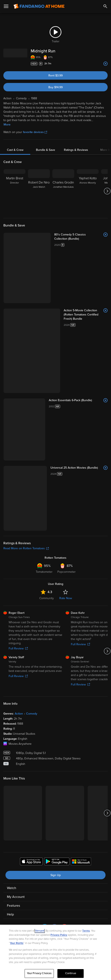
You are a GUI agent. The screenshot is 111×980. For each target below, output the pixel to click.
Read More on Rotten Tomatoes (26, 357)
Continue (71, 973)
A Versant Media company (66, 748)
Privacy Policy (28, 758)
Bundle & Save (46, 150)
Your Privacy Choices (57, 758)
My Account (16, 706)
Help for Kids (55, 764)
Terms (86, 931)
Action (19, 523)
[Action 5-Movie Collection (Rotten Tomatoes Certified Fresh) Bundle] (65, 265)
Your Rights (17, 943)
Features (13, 715)
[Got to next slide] (107, 191)
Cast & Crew (15, 150)
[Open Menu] (6, 6)
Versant (40, 931)
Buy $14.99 (55, 87)
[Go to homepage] (39, 6)
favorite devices (35, 132)
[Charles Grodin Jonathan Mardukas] (63, 191)
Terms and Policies (96, 758)
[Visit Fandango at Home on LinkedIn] (45, 739)
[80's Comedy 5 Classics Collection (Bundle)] (65, 235)
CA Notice (77, 758)
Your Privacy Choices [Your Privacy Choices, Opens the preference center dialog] (39, 973)
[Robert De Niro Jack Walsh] (39, 191)
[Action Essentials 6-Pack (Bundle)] (65, 291)
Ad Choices (12, 758)
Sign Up (56, 684)
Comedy (32, 523)
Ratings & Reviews (76, 150)
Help (10, 723)
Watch (12, 697)
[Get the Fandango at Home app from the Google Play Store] (57, 671)
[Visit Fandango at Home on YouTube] (64, 739)
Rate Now (66, 407)
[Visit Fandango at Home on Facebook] (55, 739)
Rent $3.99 (55, 76)
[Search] (105, 6)
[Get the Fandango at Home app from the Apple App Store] (31, 671)
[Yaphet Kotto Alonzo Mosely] (88, 191)
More (7, 125)
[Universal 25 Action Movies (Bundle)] (65, 319)
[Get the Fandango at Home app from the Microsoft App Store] (81, 671)
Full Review (18, 457)
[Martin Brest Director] (15, 191)
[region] (55, 952)
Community (47, 407)
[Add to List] (106, 64)
